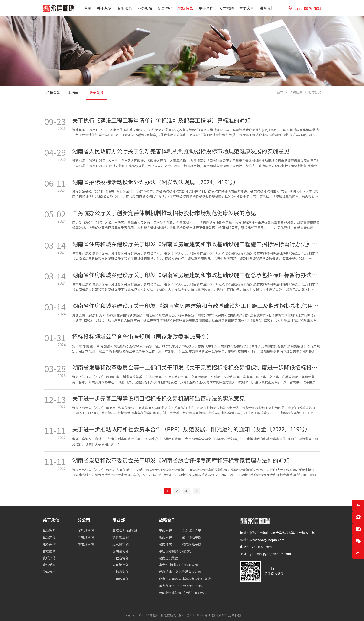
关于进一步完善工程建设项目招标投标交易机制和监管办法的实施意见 (159, 398)
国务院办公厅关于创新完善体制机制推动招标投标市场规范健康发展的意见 (164, 213)
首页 (280, 93)
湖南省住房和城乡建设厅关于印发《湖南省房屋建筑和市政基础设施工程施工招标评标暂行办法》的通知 (196, 244)
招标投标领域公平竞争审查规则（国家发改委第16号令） (142, 336)
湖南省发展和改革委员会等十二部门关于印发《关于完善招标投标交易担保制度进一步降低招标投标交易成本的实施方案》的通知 (196, 367)
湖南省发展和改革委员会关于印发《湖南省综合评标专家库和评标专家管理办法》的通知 (181, 460)
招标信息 (296, 93)
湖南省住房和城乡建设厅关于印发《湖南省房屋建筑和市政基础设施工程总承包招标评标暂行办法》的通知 (196, 275)
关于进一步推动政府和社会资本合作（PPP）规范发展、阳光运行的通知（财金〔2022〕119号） (191, 429)
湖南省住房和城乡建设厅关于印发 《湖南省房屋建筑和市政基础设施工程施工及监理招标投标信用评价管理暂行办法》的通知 (196, 306)
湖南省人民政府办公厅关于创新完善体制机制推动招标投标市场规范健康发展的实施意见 (181, 151)
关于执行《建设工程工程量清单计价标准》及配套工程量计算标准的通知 (161, 120)
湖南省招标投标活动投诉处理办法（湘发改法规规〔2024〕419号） (155, 182)
